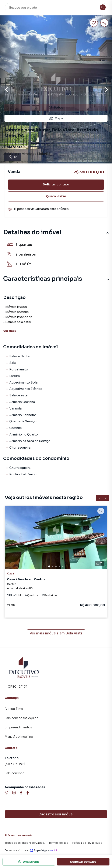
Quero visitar (56, 196)
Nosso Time (14, 709)
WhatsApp (29, 862)
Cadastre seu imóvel (56, 814)
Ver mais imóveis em (56, 633)
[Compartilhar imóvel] (104, 23)
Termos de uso (59, 843)
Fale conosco (15, 773)
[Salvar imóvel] (94, 23)
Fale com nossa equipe (22, 718)
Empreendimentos (18, 727)
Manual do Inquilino (19, 737)
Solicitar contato (56, 184)
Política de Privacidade (87, 843)
